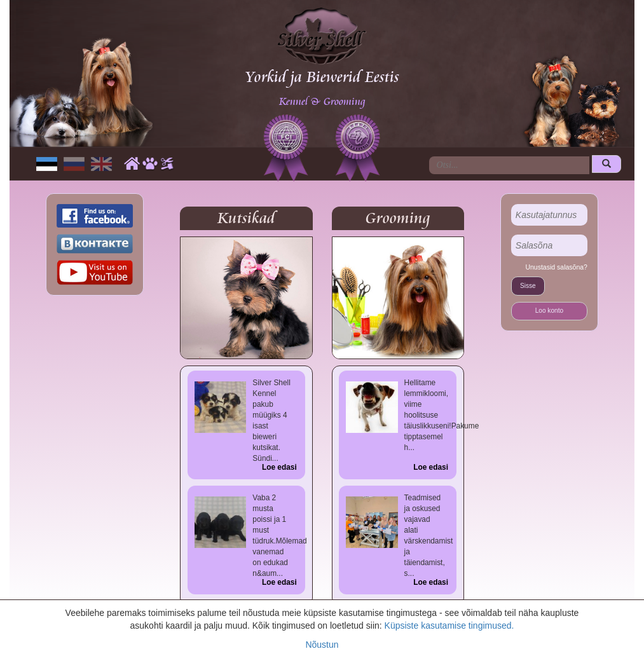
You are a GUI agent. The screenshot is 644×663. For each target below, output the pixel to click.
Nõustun (322, 645)
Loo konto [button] (549, 311)
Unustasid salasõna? (556, 267)
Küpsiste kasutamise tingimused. (449, 625)
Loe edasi (279, 467)
